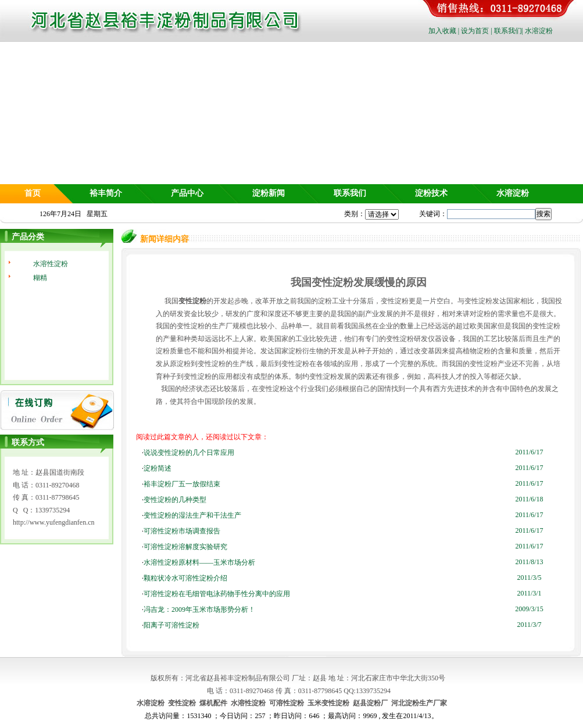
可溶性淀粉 (287, 703)
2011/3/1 (529, 593)
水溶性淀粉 (51, 264)
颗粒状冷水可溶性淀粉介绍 (185, 578)
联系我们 (508, 31)
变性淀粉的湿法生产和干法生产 (192, 515)
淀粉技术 (431, 193)
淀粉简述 (158, 468)
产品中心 (187, 193)
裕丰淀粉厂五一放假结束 (182, 484)
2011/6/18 (529, 499)
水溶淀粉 (539, 31)
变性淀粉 (182, 703)
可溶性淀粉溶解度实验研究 (185, 547)
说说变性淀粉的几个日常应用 (189, 453)
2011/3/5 (529, 578)
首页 (33, 193)
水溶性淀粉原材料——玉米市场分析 (199, 562)
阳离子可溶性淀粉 (171, 625)
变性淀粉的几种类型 (175, 500)
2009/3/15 (529, 609)
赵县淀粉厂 (370, 703)
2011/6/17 (529, 452)
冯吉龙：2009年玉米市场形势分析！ (199, 609)
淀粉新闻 (269, 193)
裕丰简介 (106, 193)
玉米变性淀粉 (328, 703)
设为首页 (475, 31)
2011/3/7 (529, 625)
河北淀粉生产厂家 (419, 703)
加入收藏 (442, 31)
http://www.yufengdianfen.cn (54, 522)
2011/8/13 (529, 562)
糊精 (40, 278)
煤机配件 (213, 703)
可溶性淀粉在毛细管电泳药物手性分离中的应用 (217, 594)
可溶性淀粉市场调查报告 (182, 531)
